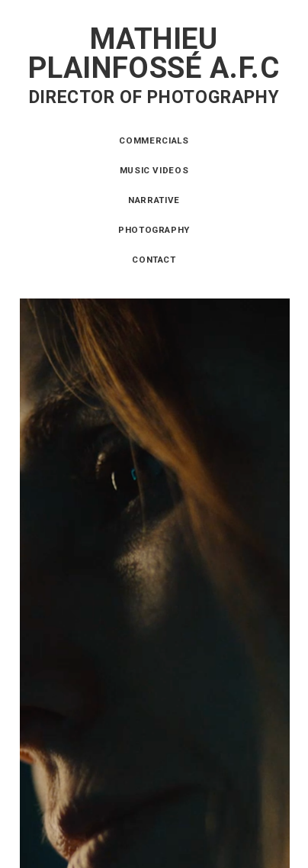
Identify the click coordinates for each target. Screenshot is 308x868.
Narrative (154, 200)
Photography (154, 230)
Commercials (154, 140)
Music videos (154, 170)
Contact (154, 260)
